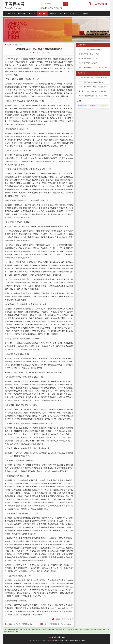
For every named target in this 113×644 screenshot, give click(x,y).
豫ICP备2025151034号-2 (38, 641)
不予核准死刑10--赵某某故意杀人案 (91, 82)
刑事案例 (43, 14)
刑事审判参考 (82, 105)
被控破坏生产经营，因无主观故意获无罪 (93, 87)
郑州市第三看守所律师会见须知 (90, 49)
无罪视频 (63, 14)
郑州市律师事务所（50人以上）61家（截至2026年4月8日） (94, 67)
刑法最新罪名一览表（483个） (89, 54)
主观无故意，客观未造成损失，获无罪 (25, 624)
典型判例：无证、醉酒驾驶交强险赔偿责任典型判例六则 (94, 91)
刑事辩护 (51, 8)
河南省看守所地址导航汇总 (88, 58)
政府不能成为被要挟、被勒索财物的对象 (93, 78)
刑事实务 (32, 14)
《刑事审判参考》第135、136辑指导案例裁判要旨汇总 (67, 624)
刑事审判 (93, 105)
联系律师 (84, 14)
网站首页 (11, 14)
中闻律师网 (15, 4)
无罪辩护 (56, 8)
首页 (8, 45)
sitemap (49, 641)
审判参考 (103, 105)
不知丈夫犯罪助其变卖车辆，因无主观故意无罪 (94, 96)
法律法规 (53, 14)
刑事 (61, 8)
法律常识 (74, 14)
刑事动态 (22, 14)
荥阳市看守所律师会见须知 (88, 63)
